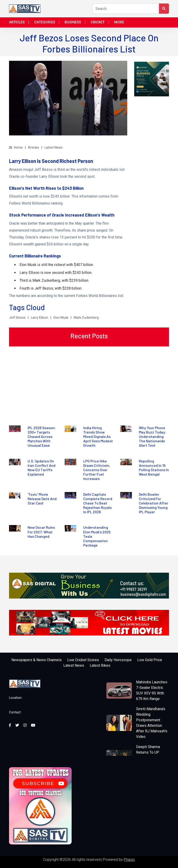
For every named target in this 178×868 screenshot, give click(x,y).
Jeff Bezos (17, 318)
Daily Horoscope (118, 660)
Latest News (54, 147)
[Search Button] (164, 9)
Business (73, 22)
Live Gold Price (150, 660)
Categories (45, 22)
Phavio (129, 860)
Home (16, 147)
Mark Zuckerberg (86, 318)
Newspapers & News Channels (37, 660)
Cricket (98, 22)
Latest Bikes (100, 665)
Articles (17, 22)
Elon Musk (61, 318)
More (119, 22)
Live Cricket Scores (83, 660)
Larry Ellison (40, 318)
